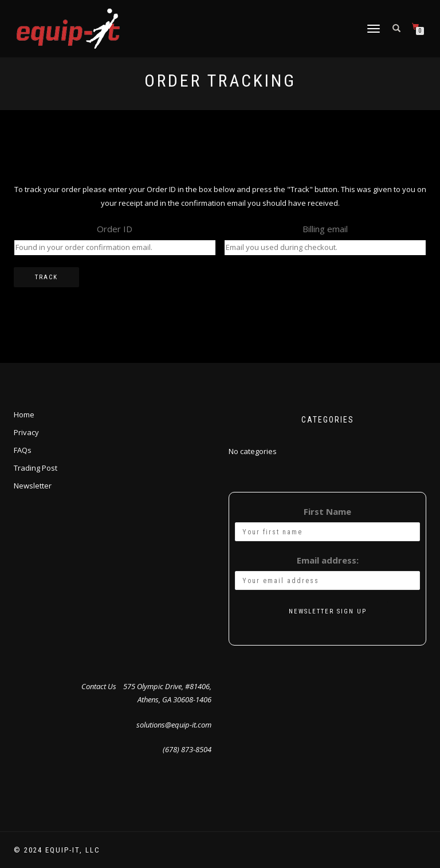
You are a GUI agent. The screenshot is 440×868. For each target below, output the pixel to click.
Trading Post (36, 468)
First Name (327, 511)
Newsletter (33, 486)
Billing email (325, 229)
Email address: (328, 560)
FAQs (23, 450)
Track (46, 277)
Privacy (26, 432)
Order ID (115, 229)
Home (24, 415)
